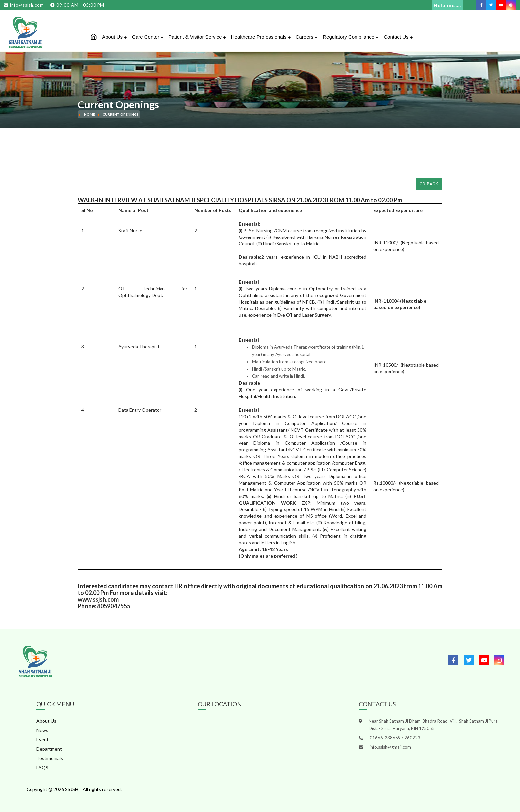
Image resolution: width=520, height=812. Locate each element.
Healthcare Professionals (261, 37)
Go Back (429, 184)
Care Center (148, 37)
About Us (114, 37)
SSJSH (72, 789)
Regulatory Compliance (351, 37)
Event (43, 740)
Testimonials (50, 758)
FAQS (42, 767)
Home (89, 114)
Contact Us (398, 37)
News (42, 730)
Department (49, 749)
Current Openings (121, 114)
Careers (307, 37)
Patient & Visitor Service (197, 37)
